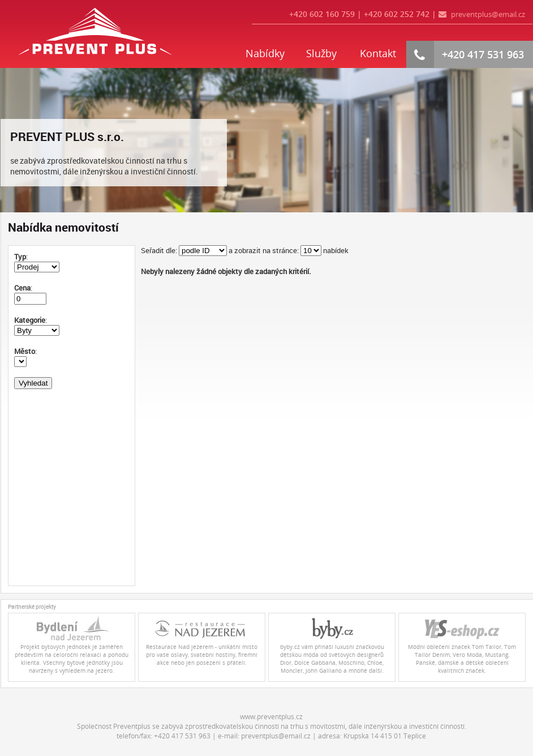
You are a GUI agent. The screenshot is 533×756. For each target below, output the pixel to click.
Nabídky (265, 53)
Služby (321, 53)
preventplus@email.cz (488, 14)
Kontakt (378, 53)
